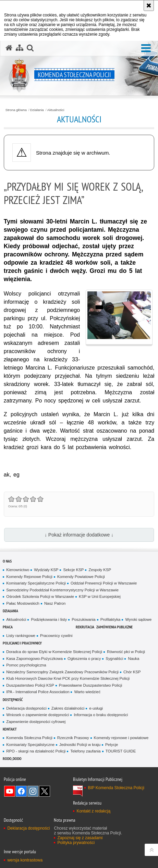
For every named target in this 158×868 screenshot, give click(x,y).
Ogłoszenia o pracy (84, 659)
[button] (146, 49)
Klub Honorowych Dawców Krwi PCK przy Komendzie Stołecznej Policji (68, 678)
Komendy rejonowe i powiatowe (121, 738)
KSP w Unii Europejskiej (100, 596)
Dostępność (13, 700)
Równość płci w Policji (126, 652)
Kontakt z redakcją (93, 811)
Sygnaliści (114, 659)
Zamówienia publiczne (114, 627)
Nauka (133, 659)
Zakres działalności (68, 708)
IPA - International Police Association (38, 692)
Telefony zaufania (85, 751)
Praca (8, 627)
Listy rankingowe (21, 636)
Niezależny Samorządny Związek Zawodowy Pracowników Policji (62, 672)
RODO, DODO (12, 758)
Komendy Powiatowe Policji (81, 577)
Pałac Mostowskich (23, 603)
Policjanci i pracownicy (22, 643)
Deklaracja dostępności (26, 708)
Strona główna (16, 110)
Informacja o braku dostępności (101, 715)
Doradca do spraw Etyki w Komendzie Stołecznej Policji (54, 652)
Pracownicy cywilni (56, 636)
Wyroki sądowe (138, 619)
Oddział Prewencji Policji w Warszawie (104, 583)
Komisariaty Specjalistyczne (30, 745)
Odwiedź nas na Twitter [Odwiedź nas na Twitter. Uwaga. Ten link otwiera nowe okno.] (45, 791)
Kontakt (10, 729)
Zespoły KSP (100, 570)
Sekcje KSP (73, 570)
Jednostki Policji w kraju (80, 745)
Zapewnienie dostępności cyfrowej (36, 722)
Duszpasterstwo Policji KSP (30, 685)
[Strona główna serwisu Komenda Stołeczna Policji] (9, 48)
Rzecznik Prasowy (73, 738)
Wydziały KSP (46, 570)
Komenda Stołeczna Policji (29, 738)
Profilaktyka (111, 619)
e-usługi (96, 708)
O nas (7, 561)
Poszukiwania (83, 619)
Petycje (112, 745)
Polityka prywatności (76, 843)
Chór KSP (132, 672)
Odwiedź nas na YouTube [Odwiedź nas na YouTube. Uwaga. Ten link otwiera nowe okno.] (10, 791)
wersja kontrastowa (25, 860)
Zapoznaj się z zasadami (80, 838)
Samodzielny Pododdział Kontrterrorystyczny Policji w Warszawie (62, 590)
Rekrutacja (85, 627)
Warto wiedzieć (87, 692)
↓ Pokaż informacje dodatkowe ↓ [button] (79, 535)
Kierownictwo (18, 570)
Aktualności (56, 110)
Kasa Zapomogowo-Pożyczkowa (34, 659)
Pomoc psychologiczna (26, 665)
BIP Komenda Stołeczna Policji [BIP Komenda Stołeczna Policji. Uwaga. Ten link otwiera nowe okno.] (116, 788)
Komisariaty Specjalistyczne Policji (36, 583)
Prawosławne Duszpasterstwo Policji (90, 685)
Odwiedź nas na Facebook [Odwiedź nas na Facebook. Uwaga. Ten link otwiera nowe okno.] (21, 791)
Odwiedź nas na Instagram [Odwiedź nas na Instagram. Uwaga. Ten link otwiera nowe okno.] (33, 791)
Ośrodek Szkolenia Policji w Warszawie (40, 596)
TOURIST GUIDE (121, 751)
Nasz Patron (55, 603)
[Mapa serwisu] (20, 48)
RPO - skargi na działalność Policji (36, 751)
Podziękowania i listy (49, 619)
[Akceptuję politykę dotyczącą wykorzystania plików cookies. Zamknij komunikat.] (149, 5)
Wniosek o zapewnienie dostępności (38, 715)
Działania (37, 110)
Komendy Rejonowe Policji (29, 577)
